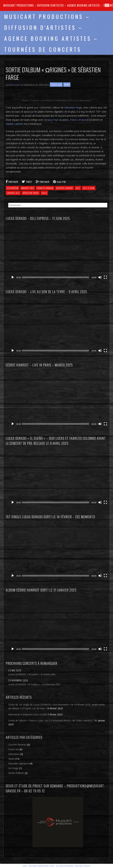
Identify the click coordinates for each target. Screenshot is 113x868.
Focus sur (56, 85)
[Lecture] (13, 277)
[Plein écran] (105, 277)
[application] (59, 252)
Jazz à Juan (89, 188)
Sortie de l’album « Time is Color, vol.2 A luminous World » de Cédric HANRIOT (51, 720)
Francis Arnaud (78, 120)
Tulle (44, 193)
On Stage (13, 768)
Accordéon (13, 188)
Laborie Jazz (13, 193)
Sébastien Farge (73, 108)
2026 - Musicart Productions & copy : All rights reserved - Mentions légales (56, 866)
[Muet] (100, 277)
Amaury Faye (51, 120)
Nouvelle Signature (19, 763)
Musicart (15, 85)
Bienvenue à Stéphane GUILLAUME (28, 714)
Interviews (14, 754)
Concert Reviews (17, 745)
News (67, 85)
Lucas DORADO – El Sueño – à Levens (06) (32, 674)
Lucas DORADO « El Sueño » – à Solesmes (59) (34, 684)
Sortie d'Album (16, 773)
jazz (78, 188)
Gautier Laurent (14, 124)
